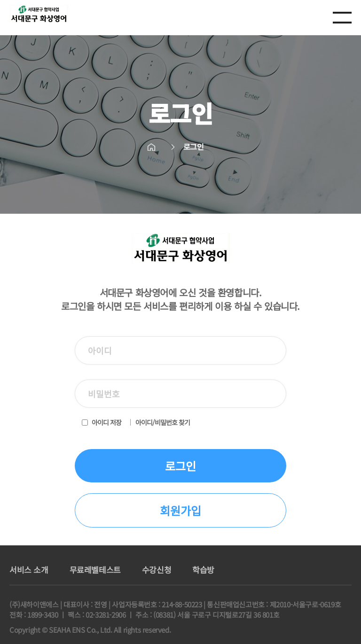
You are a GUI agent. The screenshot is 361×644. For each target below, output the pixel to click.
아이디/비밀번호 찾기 (163, 422)
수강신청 (157, 570)
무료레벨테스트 (95, 570)
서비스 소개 (29, 570)
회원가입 (180, 510)
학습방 (203, 570)
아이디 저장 (106, 422)
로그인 (180, 466)
